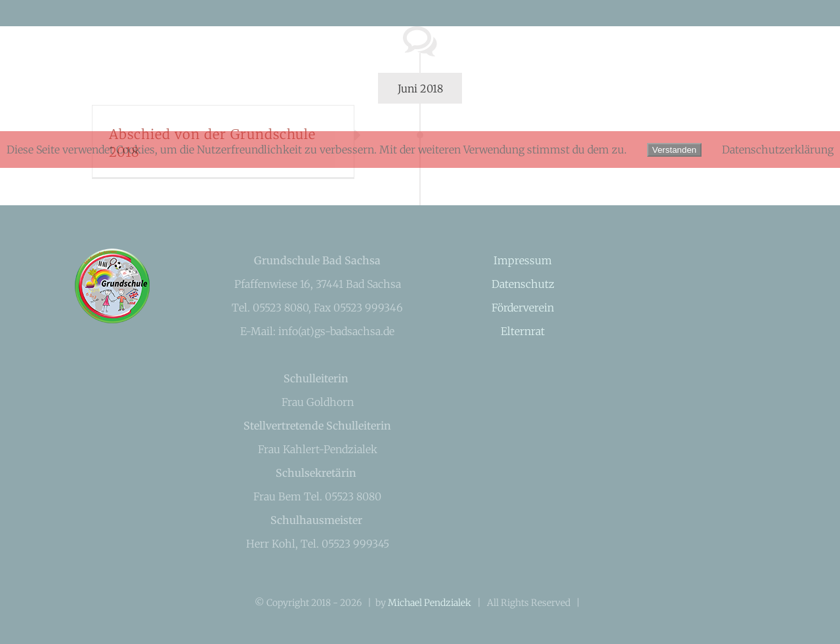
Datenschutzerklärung (778, 150)
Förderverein (523, 308)
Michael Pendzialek (430, 603)
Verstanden (674, 150)
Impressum (523, 260)
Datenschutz (523, 284)
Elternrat (523, 331)
